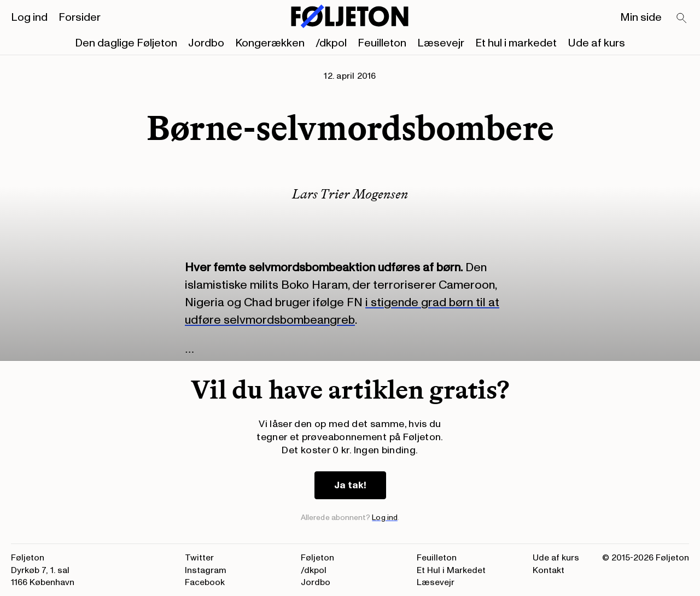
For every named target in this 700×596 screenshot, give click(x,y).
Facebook (205, 582)
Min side (641, 17)
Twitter (199, 558)
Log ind (29, 17)
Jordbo (206, 43)
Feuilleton (382, 43)
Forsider (80, 17)
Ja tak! (350, 485)
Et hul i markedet (516, 43)
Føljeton (317, 558)
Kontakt (549, 570)
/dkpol (331, 43)
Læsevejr (441, 43)
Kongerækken (270, 43)
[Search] (682, 19)
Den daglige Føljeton (126, 43)
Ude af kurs (596, 43)
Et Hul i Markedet (451, 570)
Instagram (206, 570)
